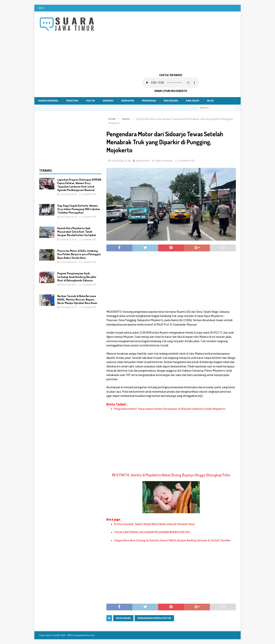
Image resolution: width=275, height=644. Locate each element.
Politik (91, 101)
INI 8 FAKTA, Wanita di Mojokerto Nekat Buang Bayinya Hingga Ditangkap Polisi (171, 475)
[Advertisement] (171, 42)
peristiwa (167, 161)
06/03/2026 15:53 (68, 285)
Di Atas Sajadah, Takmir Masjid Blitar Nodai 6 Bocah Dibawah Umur (154, 524)
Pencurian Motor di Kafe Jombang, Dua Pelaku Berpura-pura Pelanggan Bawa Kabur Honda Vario (79, 254)
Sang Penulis (142, 161)
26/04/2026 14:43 (68, 240)
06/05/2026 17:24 (68, 217)
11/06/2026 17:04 (68, 194)
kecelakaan (123, 618)
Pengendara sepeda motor (154, 618)
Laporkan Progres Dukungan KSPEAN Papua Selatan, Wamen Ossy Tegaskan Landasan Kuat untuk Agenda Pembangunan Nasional (79, 185)
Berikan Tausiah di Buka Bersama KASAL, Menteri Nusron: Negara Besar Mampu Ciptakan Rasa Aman (77, 299)
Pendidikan (149, 101)
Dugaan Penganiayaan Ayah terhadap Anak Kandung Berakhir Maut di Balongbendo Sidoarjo (77, 277)
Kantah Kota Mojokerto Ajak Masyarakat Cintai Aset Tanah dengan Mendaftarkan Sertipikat (77, 232)
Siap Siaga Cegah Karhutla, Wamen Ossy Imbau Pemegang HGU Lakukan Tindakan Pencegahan (79, 209)
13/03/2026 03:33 (68, 262)
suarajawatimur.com (84, 635)
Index (41, 8)
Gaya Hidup (192, 101)
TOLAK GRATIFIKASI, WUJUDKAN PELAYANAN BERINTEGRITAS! (152, 532)
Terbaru (46, 171)
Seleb (210, 101)
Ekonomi (108, 101)
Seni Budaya (171, 101)
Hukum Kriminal (48, 101)
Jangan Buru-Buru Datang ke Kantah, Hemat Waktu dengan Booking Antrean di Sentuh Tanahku (172, 540)
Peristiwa (72, 101)
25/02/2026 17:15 (68, 307)
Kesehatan (128, 101)
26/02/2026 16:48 (121, 161)
